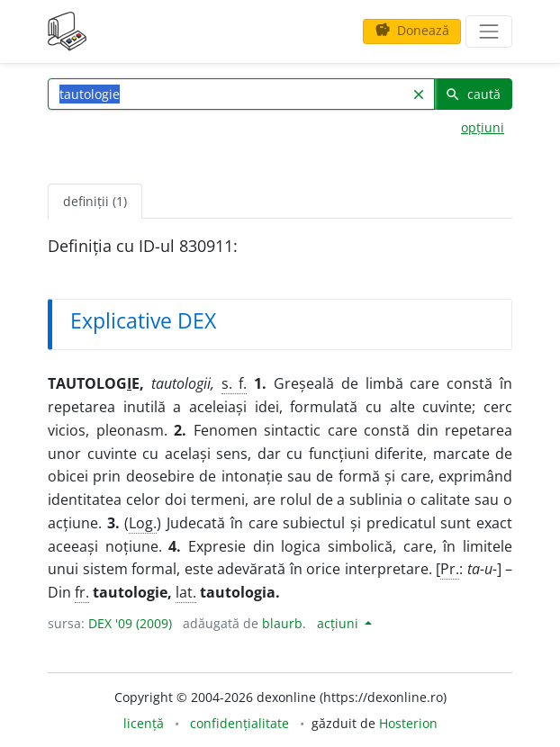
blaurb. (284, 623)
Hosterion (408, 723)
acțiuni (339, 623)
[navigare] (489, 31)
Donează (412, 30)
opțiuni (483, 127)
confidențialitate (239, 723)
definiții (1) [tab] (95, 201)
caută (473, 94)
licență (144, 723)
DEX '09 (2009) (130, 623)
